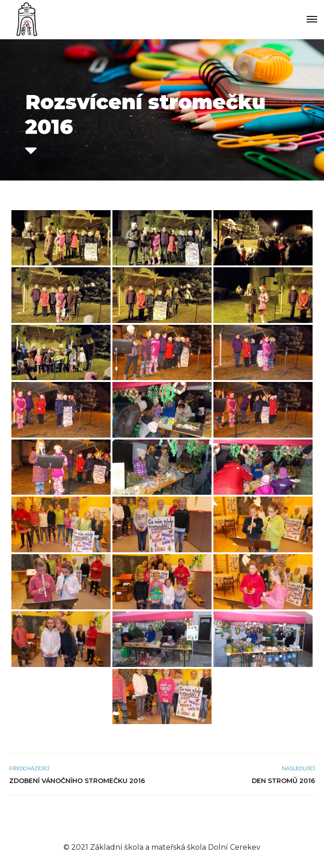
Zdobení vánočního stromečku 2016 (77, 781)
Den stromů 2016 (283, 781)
